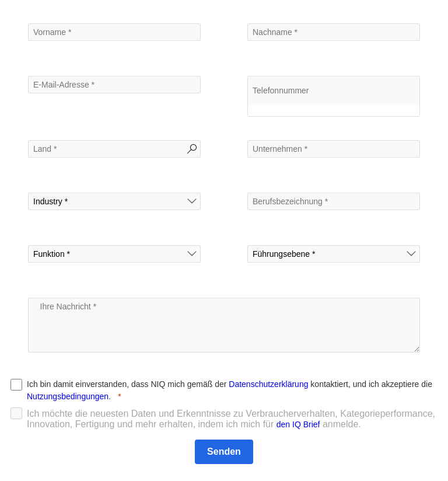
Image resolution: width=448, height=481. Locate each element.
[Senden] (224, 452)
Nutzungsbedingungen (68, 396)
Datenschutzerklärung (268, 384)
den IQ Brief (298, 424)
